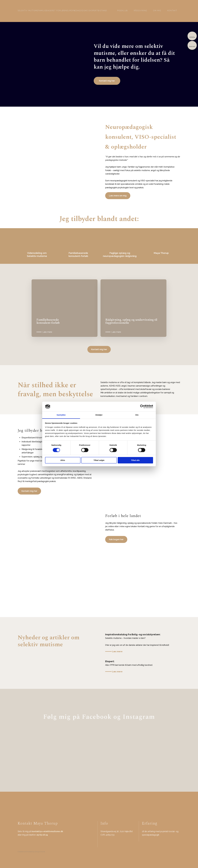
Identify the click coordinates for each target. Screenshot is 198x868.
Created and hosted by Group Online (31, 852)
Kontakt (172, 11)
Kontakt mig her (99, 349)
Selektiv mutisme (28, 11)
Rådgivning (141, 11)
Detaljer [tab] (99, 415)
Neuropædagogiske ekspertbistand (86, 11)
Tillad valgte (99, 460)
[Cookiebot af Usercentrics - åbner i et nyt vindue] (142, 406)
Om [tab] (137, 415)
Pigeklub (123, 11)
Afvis (63, 460)
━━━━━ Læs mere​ (114, 652)
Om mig (157, 11)
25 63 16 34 (42, 835)
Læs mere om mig (118, 196)
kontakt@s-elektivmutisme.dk (47, 831)
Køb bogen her (116, 539)
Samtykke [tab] (61, 415)
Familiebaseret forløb (52, 11)
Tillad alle (135, 460)
